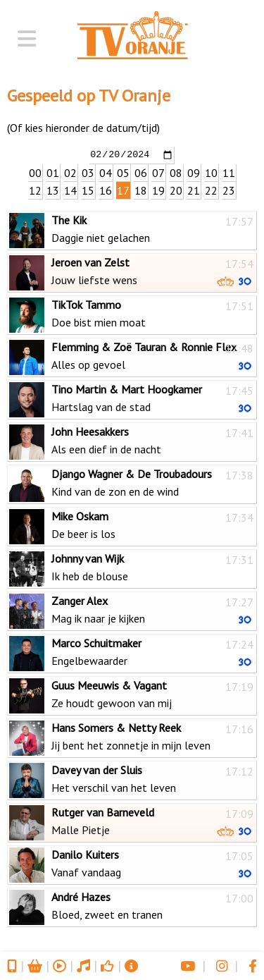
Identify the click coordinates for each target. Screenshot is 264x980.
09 (194, 172)
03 (88, 172)
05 (123, 172)
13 (53, 190)
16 (106, 190)
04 (106, 172)
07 (158, 172)
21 (194, 190)
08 (176, 172)
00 (35, 172)
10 (211, 172)
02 (70, 172)
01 (53, 172)
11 (229, 172)
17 (123, 190)
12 (35, 190)
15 (88, 190)
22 (211, 190)
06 (141, 172)
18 (141, 190)
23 (229, 190)
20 (176, 190)
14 (70, 190)
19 (158, 190)
